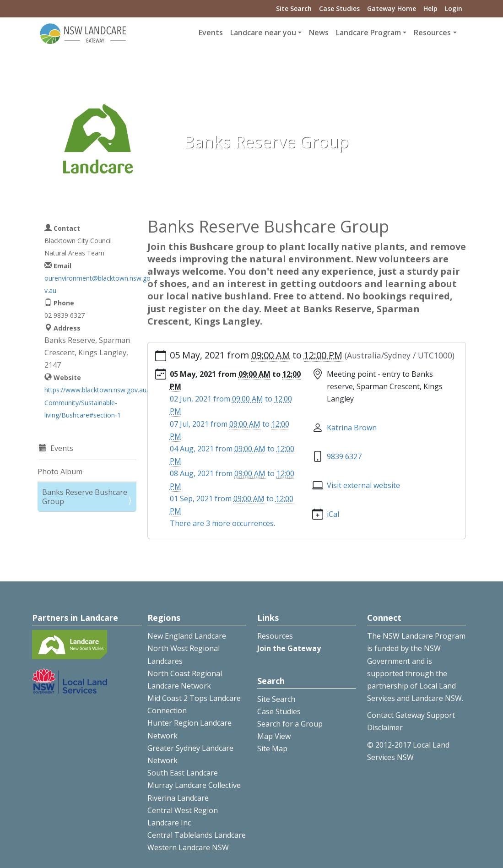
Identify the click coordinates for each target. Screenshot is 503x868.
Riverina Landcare (178, 798)
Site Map (272, 749)
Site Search (294, 8)
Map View (274, 736)
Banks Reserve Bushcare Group (85, 496)
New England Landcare (187, 636)
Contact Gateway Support (411, 715)
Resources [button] (432, 33)
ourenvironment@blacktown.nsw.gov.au (97, 284)
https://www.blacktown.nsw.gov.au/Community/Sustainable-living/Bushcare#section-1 (97, 402)
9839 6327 (344, 456)
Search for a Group (290, 724)
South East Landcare (183, 773)
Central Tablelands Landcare (197, 835)
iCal (333, 514)
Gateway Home (392, 8)
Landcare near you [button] (263, 33)
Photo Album (60, 472)
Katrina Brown (352, 428)
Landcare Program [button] (368, 33)
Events (211, 33)
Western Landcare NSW (188, 847)
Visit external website (363, 485)
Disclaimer (385, 727)
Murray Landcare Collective (194, 785)
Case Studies (339, 8)
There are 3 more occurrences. (222, 523)
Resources (275, 636)
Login (454, 8)
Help (430, 8)
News (319, 33)
